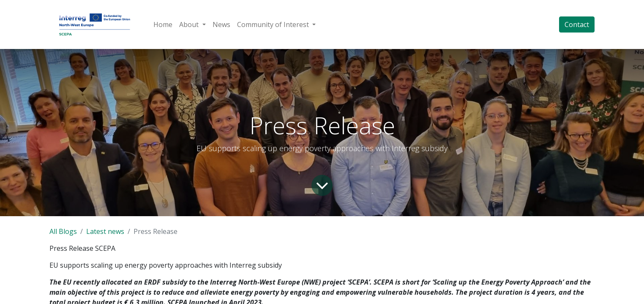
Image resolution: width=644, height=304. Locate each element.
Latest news (105, 231)
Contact (577, 24)
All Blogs (63, 231)
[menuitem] (163, 24)
